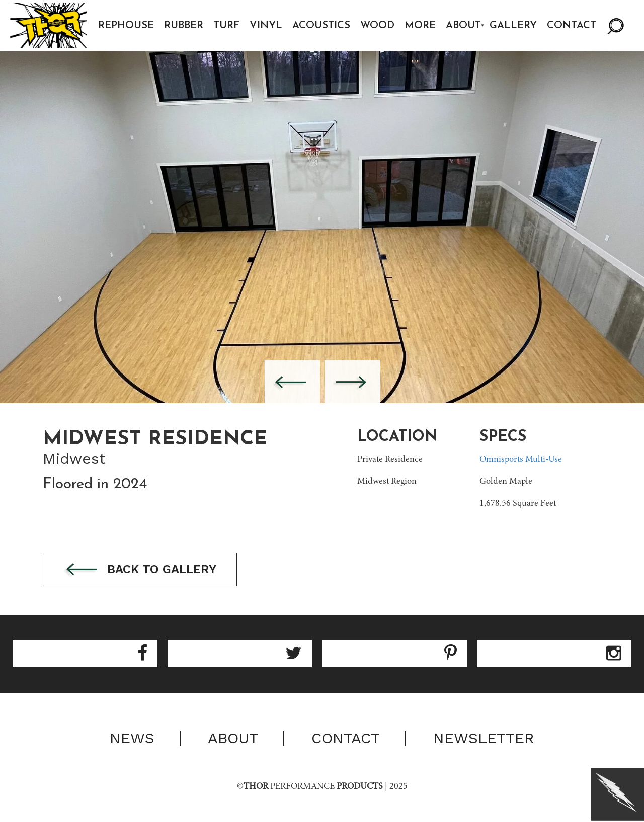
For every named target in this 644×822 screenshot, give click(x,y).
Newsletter (484, 738)
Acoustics (321, 26)
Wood (377, 26)
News (132, 738)
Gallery (513, 26)
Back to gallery (140, 570)
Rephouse (126, 26)
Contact (572, 26)
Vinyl (266, 26)
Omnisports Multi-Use (521, 460)
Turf (226, 26)
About (463, 26)
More (420, 26)
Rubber (184, 26)
